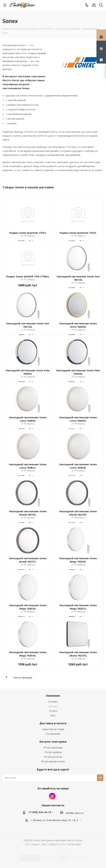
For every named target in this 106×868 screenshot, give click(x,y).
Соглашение (53, 734)
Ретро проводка (53, 747)
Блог (53, 715)
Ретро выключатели (53, 761)
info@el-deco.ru (75, 813)
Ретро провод (53, 752)
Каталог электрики (53, 742)
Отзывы (53, 701)
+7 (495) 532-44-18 (40, 812)
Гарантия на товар (53, 729)
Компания (53, 696)
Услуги (53, 711)
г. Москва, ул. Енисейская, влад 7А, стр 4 (55, 820)
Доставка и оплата (53, 723)
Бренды (53, 706)
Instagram (52, 796)
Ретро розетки (53, 757)
